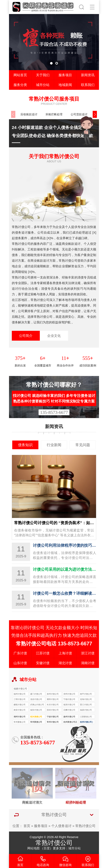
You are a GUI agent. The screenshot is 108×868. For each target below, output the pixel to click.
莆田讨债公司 (53, 699)
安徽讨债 (43, 663)
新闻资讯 (88, 75)
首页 (27, 826)
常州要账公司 (20, 722)
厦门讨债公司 (36, 694)
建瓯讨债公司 (20, 705)
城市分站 (43, 85)
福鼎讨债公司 (86, 710)
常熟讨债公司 (85, 826)
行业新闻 (54, 445)
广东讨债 (20, 653)
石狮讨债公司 (69, 710)
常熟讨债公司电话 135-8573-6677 (54, 644)
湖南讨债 (88, 663)
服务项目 (65, 75)
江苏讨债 (43, 653)
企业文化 (54, 336)
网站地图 (33, 848)
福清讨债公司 (69, 705)
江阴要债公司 (86, 717)
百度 (47, 848)
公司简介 (26, 336)
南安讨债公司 (20, 710)
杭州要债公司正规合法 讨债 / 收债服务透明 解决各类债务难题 (70, 722)
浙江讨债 (88, 653)
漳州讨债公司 (69, 694)
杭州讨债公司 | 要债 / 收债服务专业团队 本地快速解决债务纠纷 (87, 722)
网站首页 (20, 75)
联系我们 (88, 85)
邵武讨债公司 (53, 710)
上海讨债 (65, 653)
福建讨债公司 (20, 689)
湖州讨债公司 (20, 717)
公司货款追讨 (79, 114)
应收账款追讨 (29, 114)
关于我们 (43, 75)
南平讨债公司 (86, 694)
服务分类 (20, 85)
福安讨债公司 (36, 710)
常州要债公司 (36, 722)
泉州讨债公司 (53, 694)
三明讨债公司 (20, 699)
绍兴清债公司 (36, 717)
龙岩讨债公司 (36, 699)
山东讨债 (20, 663)
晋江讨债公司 (86, 705)
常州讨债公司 (53, 722)
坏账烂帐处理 (54, 114)
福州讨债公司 (20, 694)
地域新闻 (65, 85)
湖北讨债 (65, 663)
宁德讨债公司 (69, 699)
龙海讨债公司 (86, 699)
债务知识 (25, 445)
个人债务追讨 (61, 826)
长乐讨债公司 (53, 705)
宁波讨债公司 (53, 717)
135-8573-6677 (54, 412)
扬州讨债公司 (69, 717)
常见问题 (83, 445)
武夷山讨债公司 (37, 705)
